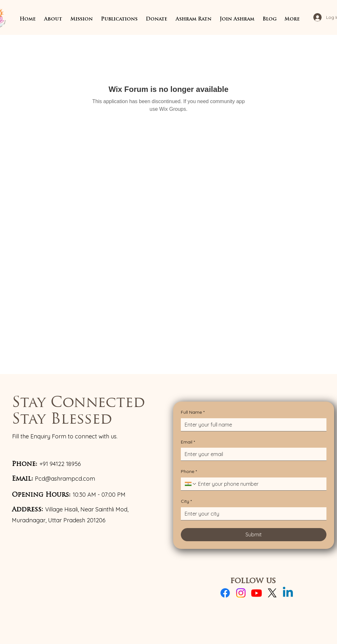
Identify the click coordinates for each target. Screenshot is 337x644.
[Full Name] (252, 425)
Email (188, 442)
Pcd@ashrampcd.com (65, 479)
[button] (53, 19)
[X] (272, 593)
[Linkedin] (288, 593)
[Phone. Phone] (260, 484)
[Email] (252, 454)
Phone (189, 472)
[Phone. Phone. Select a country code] (191, 484)
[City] (252, 514)
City (186, 501)
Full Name (193, 412)
